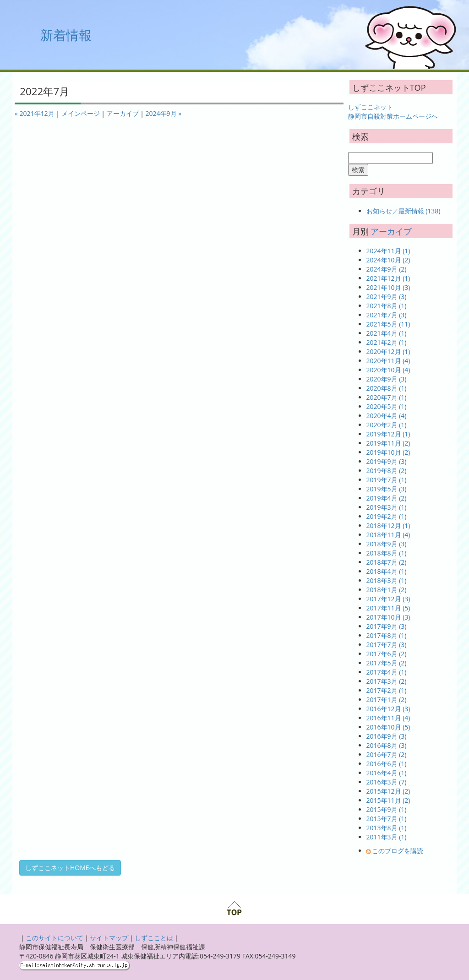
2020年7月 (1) (387, 397)
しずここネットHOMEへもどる (70, 868)
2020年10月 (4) (388, 370)
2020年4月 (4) (387, 416)
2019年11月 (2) (388, 443)
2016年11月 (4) (388, 718)
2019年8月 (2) (387, 471)
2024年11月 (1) (388, 251)
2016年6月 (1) (387, 764)
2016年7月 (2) (387, 754)
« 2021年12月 (35, 113)
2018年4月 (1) (387, 571)
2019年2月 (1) (387, 516)
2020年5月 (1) (387, 406)
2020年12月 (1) (388, 351)
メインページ (81, 113)
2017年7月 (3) (387, 645)
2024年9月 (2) (387, 269)
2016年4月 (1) (387, 773)
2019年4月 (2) (387, 498)
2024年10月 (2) (388, 260)
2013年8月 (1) (387, 828)
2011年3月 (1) (387, 837)
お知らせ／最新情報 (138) (404, 211)
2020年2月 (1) (387, 425)
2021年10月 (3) (388, 287)
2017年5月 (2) (387, 663)
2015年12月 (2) (388, 791)
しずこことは (154, 938)
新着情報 (66, 35)
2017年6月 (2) (387, 654)
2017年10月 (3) (388, 617)
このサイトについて (55, 938)
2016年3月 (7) (387, 782)
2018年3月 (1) (387, 580)
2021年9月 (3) (387, 297)
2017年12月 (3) (388, 599)
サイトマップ (109, 938)
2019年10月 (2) (388, 452)
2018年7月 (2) (387, 562)
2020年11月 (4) (388, 361)
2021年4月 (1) (387, 333)
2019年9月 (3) (387, 461)
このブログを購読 (398, 851)
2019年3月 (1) (387, 507)
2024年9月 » (164, 113)
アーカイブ (123, 113)
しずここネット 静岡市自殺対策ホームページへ (393, 112)
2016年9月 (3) (387, 736)
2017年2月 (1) (387, 690)
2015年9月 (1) (387, 809)
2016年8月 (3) (387, 745)
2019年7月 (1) (387, 480)
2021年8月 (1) (387, 306)
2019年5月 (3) (387, 489)
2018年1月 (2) (387, 590)
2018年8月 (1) (387, 553)
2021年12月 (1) (388, 278)
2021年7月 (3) (387, 315)
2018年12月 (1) (388, 525)
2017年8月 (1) (387, 635)
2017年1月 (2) (387, 700)
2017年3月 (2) (387, 681)
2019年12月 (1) (388, 434)
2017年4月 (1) (387, 672)
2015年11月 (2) (388, 800)
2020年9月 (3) (387, 379)
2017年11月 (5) (388, 608)
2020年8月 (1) (387, 388)
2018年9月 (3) (387, 544)
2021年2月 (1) (387, 342)
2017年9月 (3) (387, 626)
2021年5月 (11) (388, 324)
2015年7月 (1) (387, 819)
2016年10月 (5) (388, 727)
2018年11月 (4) (388, 535)
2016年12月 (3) (388, 709)
